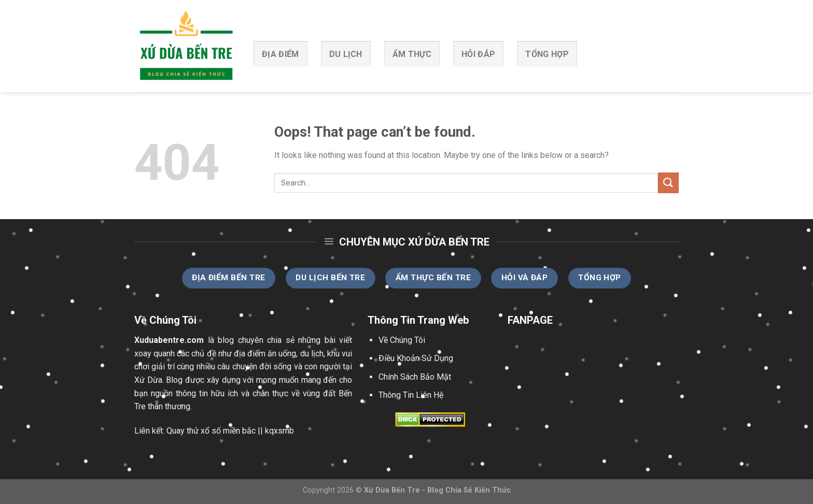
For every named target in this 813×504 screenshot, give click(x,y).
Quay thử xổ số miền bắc (211, 431)
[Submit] (668, 183)
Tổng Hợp (547, 54)
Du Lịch (346, 54)
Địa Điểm (281, 54)
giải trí (163, 366)
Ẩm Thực (412, 54)
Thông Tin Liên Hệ (411, 395)
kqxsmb (279, 431)
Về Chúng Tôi (402, 340)
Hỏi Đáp (478, 54)
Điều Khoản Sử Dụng (416, 358)
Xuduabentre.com (169, 340)
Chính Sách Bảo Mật (415, 377)
